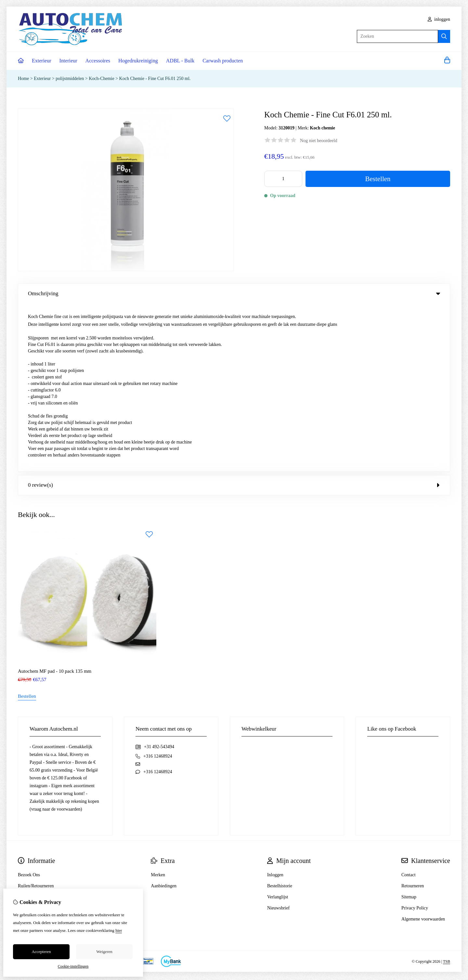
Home (23, 79)
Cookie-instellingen (73, 966)
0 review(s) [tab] (234, 317)
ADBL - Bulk (180, 61)
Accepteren (41, 952)
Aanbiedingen (164, 718)
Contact (409, 707)
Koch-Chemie (102, 79)
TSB (447, 793)
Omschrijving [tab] (234, 293)
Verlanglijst (278, 729)
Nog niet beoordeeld (318, 141)
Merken (158, 707)
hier (119, 930)
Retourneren (413, 718)
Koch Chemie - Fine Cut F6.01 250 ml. (155, 79)
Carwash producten (223, 61)
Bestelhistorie (280, 718)
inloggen (439, 19)
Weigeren (104, 952)
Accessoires (98, 61)
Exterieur (42, 61)
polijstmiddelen (70, 79)
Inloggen (275, 707)
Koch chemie (323, 128)
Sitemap (409, 729)
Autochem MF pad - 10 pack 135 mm (55, 503)
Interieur (68, 61)
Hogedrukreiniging (138, 61)
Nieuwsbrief (278, 740)
